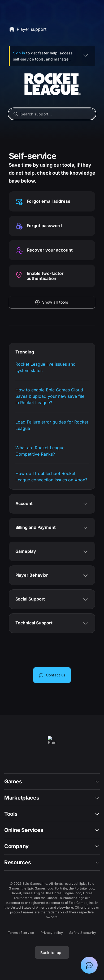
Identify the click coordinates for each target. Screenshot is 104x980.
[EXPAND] (86, 55)
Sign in (19, 53)
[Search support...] (52, 114)
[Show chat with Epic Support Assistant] (89, 965)
